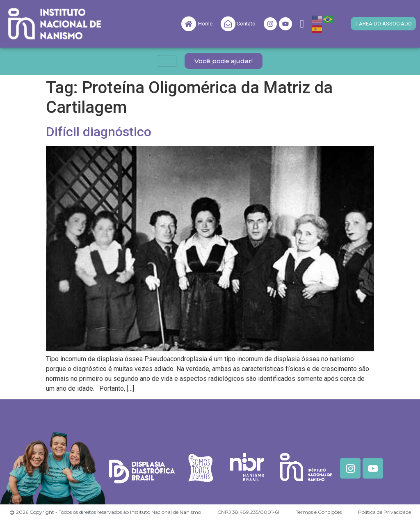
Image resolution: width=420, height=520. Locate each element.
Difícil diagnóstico (99, 132)
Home (205, 24)
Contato (246, 24)
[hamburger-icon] (167, 61)
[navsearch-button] (302, 24)
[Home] (189, 24)
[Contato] (228, 24)
